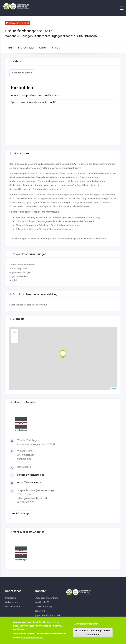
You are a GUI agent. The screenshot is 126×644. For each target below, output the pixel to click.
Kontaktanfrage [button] (21, 513)
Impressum (11, 598)
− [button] (15, 339)
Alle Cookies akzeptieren (86, 624)
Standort (57, 48)
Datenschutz (12, 602)
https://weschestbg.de (30, 483)
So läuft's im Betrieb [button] (22, 73)
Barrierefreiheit (13, 607)
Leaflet (113, 388)
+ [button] (15, 333)
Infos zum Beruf (26, 48)
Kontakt (43, 48)
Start (11, 48)
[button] (63, 552)
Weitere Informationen (32, 638)
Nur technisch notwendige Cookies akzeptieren (93, 633)
